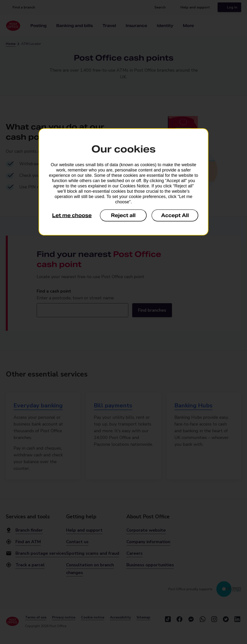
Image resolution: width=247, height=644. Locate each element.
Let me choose (72, 215)
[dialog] (123, 182)
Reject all (123, 215)
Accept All (175, 215)
